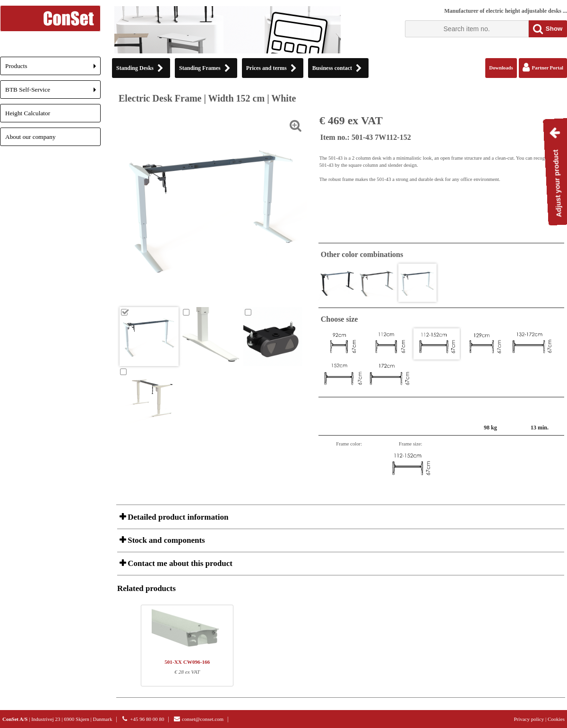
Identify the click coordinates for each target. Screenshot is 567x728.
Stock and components (165, 540)
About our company (30, 137)
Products (53, 69)
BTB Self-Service (53, 92)
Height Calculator (28, 113)
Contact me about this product (179, 563)
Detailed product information (177, 517)
